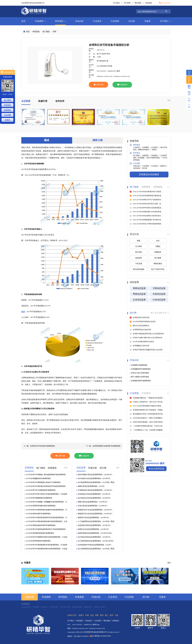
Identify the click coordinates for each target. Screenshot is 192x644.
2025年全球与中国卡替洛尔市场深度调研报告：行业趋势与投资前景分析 (46, 494)
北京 (92, 615)
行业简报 (115, 21)
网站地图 (138, 3)
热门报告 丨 (138, 155)
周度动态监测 (139, 288)
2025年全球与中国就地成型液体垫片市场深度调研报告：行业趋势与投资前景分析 (46, 529)
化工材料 (139, 246)
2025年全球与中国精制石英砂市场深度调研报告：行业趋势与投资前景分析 (46, 537)
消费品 (158, 246)
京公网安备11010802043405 (100, 636)
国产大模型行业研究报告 (140, 377)
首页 (23, 21)
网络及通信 (158, 264)
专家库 (154, 150)
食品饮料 (139, 258)
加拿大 (81, 615)
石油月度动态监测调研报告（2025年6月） (93, 506)
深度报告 (7, 110)
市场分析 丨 (138, 166)
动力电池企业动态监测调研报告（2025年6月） (95, 498)
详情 (54, 32)
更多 (169, 100)
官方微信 (116, 3)
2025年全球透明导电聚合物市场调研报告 (41, 506)
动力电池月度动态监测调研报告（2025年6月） (95, 537)
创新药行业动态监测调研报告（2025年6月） (94, 517)
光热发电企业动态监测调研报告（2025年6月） (95, 494)
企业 (157, 313)
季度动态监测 (139, 294)
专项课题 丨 (142, 158)
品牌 (161, 313)
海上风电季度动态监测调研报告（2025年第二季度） (97, 549)
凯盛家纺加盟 (77, 607)
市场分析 (79, 21)
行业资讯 (97, 21)
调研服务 (135, 145)
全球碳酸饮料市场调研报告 (141, 369)
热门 (153, 313)
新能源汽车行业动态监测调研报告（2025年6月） (96, 510)
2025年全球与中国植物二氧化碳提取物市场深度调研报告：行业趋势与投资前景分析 (46, 475)
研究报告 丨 (81, 621)
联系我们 (116, 621)
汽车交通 (139, 264)
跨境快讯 (44, 607)
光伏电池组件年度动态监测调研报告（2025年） (95, 545)
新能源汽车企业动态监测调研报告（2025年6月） (96, 514)
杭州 (111, 615)
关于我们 (165, 21)
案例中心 (164, 166)
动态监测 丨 (138, 168)
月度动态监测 (159, 288)
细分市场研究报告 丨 (154, 158)
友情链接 (25, 604)
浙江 (106, 615)
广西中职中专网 (65, 607)
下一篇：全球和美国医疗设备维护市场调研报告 (103, 446)
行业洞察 (135, 163)
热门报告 (46, 32)
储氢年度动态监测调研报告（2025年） (92, 486)
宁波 (116, 615)
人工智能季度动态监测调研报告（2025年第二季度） (97, 521)
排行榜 (132, 21)
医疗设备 (139, 252)
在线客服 (148, 3)
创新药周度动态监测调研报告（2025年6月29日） (96, 533)
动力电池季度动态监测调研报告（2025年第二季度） (97, 482)
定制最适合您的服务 (149, 174)
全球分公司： (73, 615)
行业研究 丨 (138, 147)
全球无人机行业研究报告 (140, 373)
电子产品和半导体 (158, 269)
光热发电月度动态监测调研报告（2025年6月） (95, 525)
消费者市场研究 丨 (145, 150)
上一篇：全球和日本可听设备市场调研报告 (39, 446)
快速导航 (30, 597)
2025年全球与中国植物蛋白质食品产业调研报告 (43, 482)
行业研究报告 (26, 607)
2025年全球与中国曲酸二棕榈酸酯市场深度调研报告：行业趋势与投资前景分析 (46, 502)
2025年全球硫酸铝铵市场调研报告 (38, 478)
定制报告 (7, 105)
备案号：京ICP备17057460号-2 (78, 636)
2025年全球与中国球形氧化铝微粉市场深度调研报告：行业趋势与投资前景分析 (46, 510)
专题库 (147, 21)
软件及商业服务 (139, 269)
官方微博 (127, 3)
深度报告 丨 (147, 155)
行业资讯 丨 (156, 166)
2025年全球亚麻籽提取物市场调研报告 (40, 533)
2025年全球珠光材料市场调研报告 (38, 514)
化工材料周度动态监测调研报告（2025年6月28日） (96, 541)
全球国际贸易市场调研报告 (141, 381)
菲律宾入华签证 (99, 607)
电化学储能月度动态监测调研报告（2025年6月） (96, 475)
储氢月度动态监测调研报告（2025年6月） (93, 502)
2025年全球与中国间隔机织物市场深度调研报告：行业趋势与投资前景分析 (46, 549)
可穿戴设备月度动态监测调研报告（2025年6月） (96, 490)
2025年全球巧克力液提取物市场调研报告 (41, 490)
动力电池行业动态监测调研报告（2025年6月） (95, 478)
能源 (23, 312)
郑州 (102, 615)
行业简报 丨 (147, 166)
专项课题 (79, 597)
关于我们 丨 (72, 621)
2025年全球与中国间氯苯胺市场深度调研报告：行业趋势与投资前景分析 (46, 545)
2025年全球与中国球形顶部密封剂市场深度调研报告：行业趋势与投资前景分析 (46, 518)
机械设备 (158, 252)
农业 (158, 241)
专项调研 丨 (147, 147)
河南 (97, 615)
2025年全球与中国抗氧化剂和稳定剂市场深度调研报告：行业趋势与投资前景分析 (46, 486)
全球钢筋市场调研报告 (139, 365)
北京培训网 (53, 607)
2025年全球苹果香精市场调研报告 (38, 541)
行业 (165, 313)
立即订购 (98, 85)
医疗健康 (158, 258)
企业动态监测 (139, 300)
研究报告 (60, 21)
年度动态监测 (159, 294)
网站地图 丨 (108, 621)
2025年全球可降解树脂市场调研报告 (39, 498)
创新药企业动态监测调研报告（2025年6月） (94, 529)
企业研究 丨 (156, 147)
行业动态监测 (159, 300)
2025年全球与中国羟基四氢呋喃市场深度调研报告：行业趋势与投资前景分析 (46, 522)
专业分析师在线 (156, 469)
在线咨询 (122, 85)
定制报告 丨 (156, 155)
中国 (87, 615)
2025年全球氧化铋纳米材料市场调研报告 (41, 525)
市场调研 (40, 21)
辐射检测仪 (88, 607)
